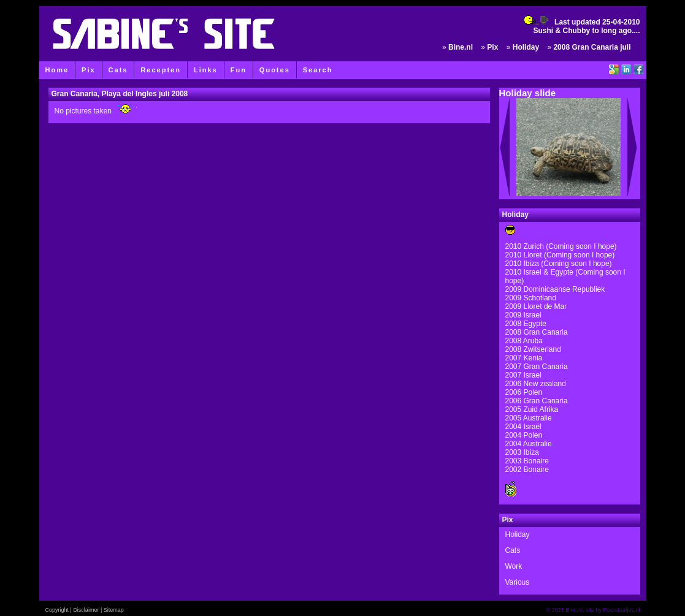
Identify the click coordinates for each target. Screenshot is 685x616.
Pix (89, 70)
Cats (118, 70)
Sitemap (114, 610)
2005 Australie (529, 418)
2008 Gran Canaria (537, 332)
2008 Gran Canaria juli (592, 47)
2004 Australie (529, 444)
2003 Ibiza (522, 452)
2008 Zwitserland (533, 349)
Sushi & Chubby (561, 31)
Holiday (526, 47)
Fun (239, 70)
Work (514, 566)
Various (518, 582)
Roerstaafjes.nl (621, 610)
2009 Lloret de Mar (536, 306)
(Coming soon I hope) (579, 255)
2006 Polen (524, 392)
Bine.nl (461, 47)
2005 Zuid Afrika (532, 409)
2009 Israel (523, 315)
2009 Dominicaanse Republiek (555, 289)
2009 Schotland (531, 298)
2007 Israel (523, 375)
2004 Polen (524, 435)
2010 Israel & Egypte (539, 272)
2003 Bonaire (527, 461)
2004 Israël (523, 427)
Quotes (275, 70)
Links (206, 70)
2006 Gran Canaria (537, 401)
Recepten (161, 70)
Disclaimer (86, 610)
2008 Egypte (526, 324)
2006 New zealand (536, 384)
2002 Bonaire (527, 470)
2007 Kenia (524, 358)
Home (57, 70)
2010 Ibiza (523, 264)
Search (318, 70)
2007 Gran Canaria (537, 367)
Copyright (57, 610)
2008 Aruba (524, 341)
